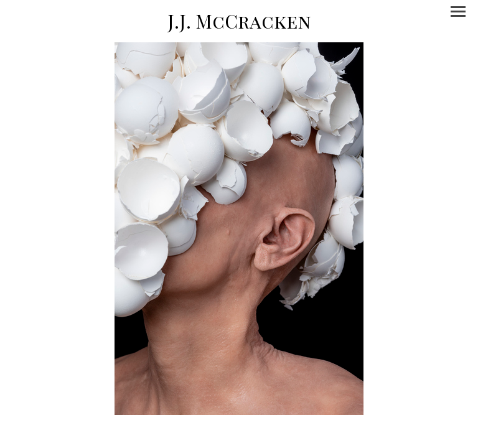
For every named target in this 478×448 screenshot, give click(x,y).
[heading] (239, 21)
